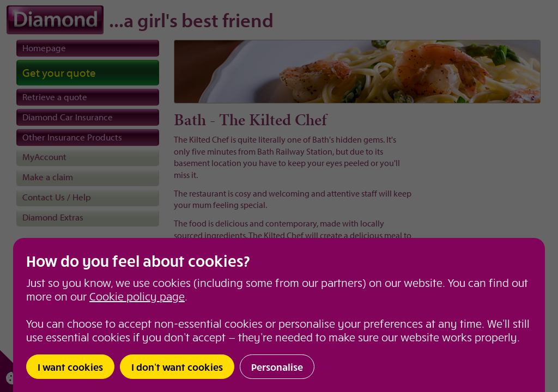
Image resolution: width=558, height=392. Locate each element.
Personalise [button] (277, 367)
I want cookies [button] (70, 367)
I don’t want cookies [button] (177, 367)
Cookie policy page (137, 296)
